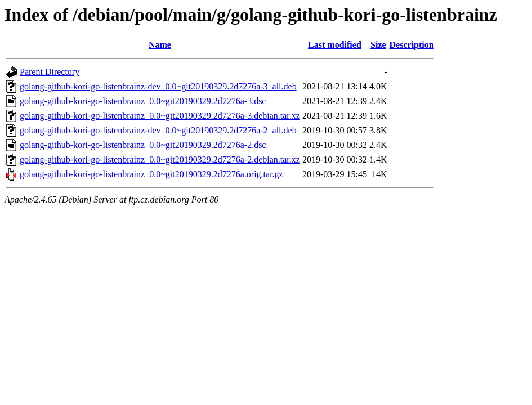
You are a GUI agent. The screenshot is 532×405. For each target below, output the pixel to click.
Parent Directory (50, 72)
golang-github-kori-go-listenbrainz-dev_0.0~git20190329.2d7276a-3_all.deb (158, 86)
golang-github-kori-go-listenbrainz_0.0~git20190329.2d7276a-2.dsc (143, 145)
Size (378, 45)
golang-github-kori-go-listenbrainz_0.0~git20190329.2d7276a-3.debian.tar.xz (160, 116)
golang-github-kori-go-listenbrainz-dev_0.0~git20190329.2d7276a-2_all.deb (158, 130)
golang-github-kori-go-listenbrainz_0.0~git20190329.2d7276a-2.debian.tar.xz (160, 159)
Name (160, 45)
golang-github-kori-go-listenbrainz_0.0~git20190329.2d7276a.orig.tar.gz (151, 174)
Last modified (335, 45)
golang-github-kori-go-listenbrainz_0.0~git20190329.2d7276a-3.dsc (143, 101)
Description (412, 45)
